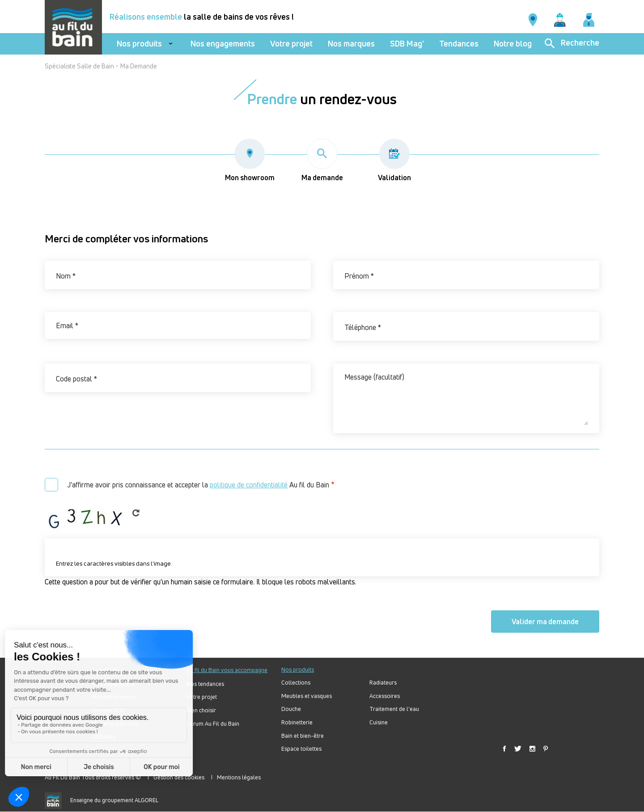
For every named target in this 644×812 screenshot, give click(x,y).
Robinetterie (297, 722)
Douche (291, 709)
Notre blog (513, 44)
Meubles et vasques (307, 696)
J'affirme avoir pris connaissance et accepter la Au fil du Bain (198, 485)
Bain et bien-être (303, 736)
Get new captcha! (136, 513)
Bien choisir (201, 710)
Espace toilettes (301, 749)
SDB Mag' (407, 44)
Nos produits (139, 44)
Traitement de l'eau (394, 709)
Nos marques (351, 44)
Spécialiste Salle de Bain (79, 66)
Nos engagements (223, 44)
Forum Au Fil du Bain (213, 724)
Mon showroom (250, 161)
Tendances (459, 44)
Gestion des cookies (179, 777)
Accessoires (385, 696)
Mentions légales (239, 777)
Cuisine (379, 722)
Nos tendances (205, 684)
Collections (296, 683)
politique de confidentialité (249, 485)
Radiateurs (383, 683)
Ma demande (322, 161)
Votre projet (291, 44)
